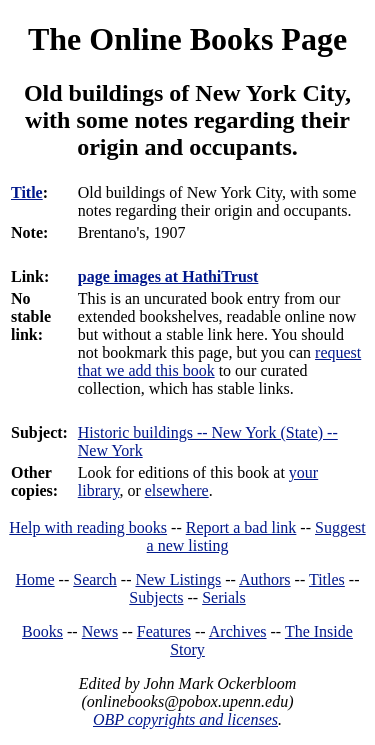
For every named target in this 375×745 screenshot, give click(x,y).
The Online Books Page (187, 39)
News (100, 631)
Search (95, 579)
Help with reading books (88, 527)
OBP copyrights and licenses (185, 719)
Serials (224, 597)
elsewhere (177, 490)
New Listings (178, 579)
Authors (265, 579)
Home (35, 579)
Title (27, 192)
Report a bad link (241, 527)
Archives (238, 631)
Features (164, 631)
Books (42, 631)
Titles (327, 579)
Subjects (156, 597)
